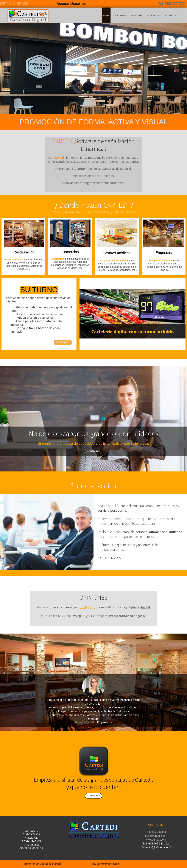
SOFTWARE (120, 15)
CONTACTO (171, 15)
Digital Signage (14, 3)
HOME (106, 15)
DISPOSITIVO (154, 15)
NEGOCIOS (136, 15)
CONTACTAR (93, 451)
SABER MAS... (63, 342)
